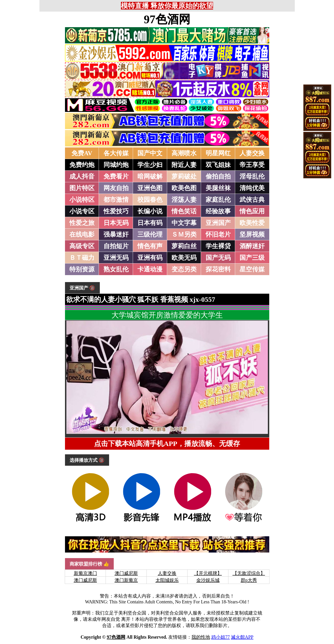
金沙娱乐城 (208, 580)
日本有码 (150, 223)
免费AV (82, 153)
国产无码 (218, 258)
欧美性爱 (252, 223)
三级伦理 (150, 234)
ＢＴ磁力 (82, 258)
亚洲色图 (150, 188)
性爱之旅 (82, 223)
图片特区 (82, 188)
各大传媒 (116, 153)
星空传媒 (252, 269)
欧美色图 (184, 188)
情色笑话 (184, 211)
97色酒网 (167, 19)
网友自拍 (116, 188)
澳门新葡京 (126, 580)
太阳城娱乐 (167, 580)
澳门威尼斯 (126, 573)
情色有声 (150, 246)
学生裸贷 (218, 246)
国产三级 (252, 258)
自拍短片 (116, 246)
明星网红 (218, 153)
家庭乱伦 (218, 200)
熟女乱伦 (116, 269)
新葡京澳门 (85, 573)
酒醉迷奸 (252, 246)
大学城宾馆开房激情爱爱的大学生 (167, 315)
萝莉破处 (184, 176)
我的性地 (201, 637)
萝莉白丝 (184, 246)
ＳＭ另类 (184, 234)
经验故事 (218, 211)
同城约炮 (116, 165)
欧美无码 (184, 258)
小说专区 (82, 211)
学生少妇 (150, 165)
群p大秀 (249, 580)
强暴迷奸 (116, 234)
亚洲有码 (150, 258)
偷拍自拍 (218, 176)
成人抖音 (82, 176)
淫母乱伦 (252, 176)
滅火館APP (242, 637)
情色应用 (252, 211)
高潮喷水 (184, 153)
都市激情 (116, 200)
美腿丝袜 (218, 188)
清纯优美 (252, 188)
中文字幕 (184, 223)
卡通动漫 (150, 269)
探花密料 (218, 269)
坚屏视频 (252, 234)
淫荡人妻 (184, 200)
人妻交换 (252, 153)
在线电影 (82, 234)
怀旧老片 (218, 234)
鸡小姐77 (221, 637)
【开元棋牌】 (208, 573)
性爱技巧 (116, 211)
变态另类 (184, 269)
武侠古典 (252, 200)
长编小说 (150, 211)
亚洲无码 (116, 258)
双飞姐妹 (218, 165)
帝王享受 (252, 165)
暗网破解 (150, 176)
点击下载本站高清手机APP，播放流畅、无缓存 (167, 444)
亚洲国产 (218, 223)
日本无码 (116, 223)
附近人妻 (184, 165)
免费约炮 (82, 165)
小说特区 (82, 200)
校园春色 (150, 200)
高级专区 (82, 246)
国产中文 (150, 153)
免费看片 (116, 176)
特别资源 (82, 269)
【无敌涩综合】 (249, 573)
